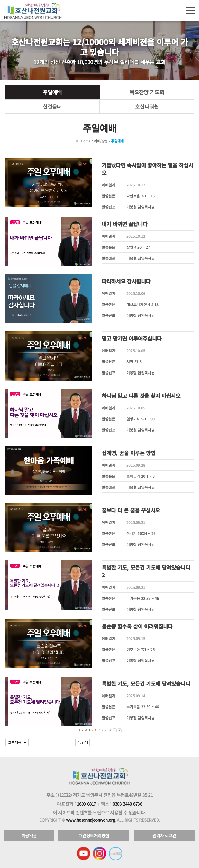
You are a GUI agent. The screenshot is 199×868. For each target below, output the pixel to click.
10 (110, 730)
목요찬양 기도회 (147, 92)
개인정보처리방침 (94, 835)
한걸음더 (52, 106)
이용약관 (29, 835)
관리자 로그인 (164, 835)
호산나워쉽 (147, 106)
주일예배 (52, 92)
